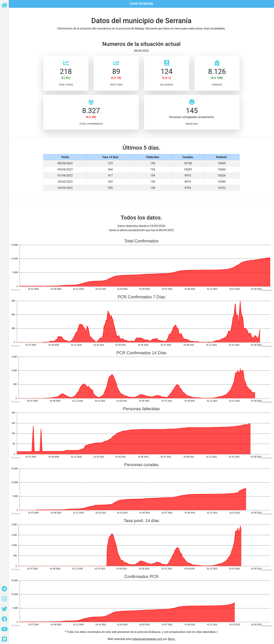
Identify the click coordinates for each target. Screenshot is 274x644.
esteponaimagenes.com (147, 639)
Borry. (172, 639)
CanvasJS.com (266, 290)
